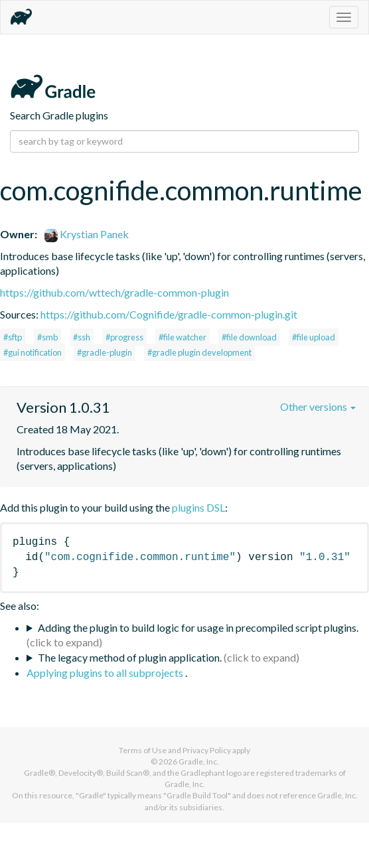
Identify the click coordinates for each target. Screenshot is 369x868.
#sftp (13, 337)
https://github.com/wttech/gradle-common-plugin (114, 292)
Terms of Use (143, 750)
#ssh (82, 337)
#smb (47, 337)
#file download (249, 337)
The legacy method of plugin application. (130, 657)
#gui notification (33, 352)
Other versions (318, 406)
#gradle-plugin (105, 352)
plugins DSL (198, 507)
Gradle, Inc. (199, 761)
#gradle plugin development (199, 352)
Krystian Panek (87, 234)
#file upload (314, 337)
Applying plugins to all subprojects (106, 673)
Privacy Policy (207, 750)
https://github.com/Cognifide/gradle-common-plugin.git (169, 314)
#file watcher (183, 337)
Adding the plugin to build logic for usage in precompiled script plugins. (198, 627)
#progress (124, 337)
